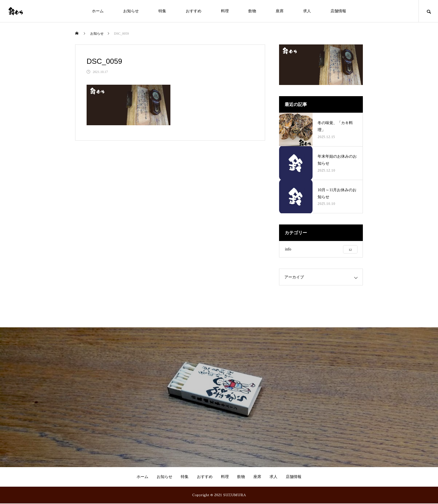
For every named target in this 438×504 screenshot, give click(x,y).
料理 (225, 11)
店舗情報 (338, 11)
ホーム (98, 11)
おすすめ (194, 11)
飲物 (252, 11)
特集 (162, 11)
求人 (307, 11)
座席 (280, 11)
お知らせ (131, 11)
